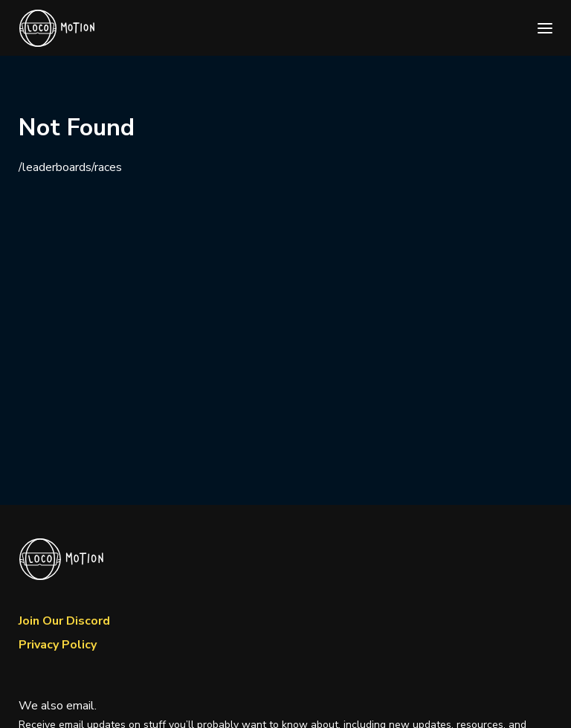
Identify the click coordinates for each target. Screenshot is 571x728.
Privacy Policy (58, 645)
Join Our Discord (64, 621)
